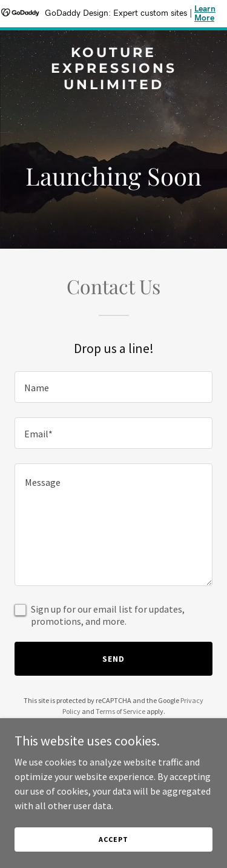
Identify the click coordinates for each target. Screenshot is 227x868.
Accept (113, 839)
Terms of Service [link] (120, 711)
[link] (113, 86)
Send (113, 659)
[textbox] (113, 387)
